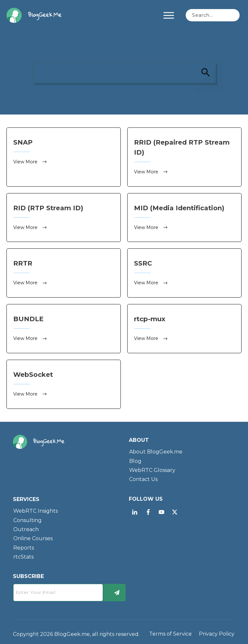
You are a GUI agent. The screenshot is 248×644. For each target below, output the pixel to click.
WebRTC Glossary (152, 469)
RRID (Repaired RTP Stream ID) (184, 157)
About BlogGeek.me (156, 450)
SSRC (184, 272)
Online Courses (33, 537)
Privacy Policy (217, 633)
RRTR (64, 272)
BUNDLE (64, 327)
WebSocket (64, 383)
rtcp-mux (184, 327)
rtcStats (23, 555)
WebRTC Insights (36, 509)
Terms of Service (170, 633)
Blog (135, 459)
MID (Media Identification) (184, 217)
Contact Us (143, 478)
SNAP (64, 157)
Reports (24, 546)
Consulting (27, 519)
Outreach (26, 528)
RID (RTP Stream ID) (64, 217)
